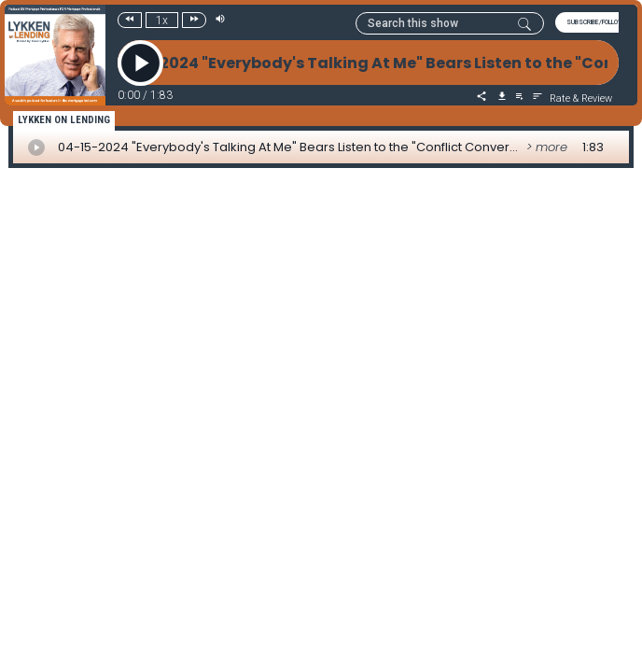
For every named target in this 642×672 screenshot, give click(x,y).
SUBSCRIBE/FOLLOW (595, 22)
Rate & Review (581, 98)
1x (162, 21)
